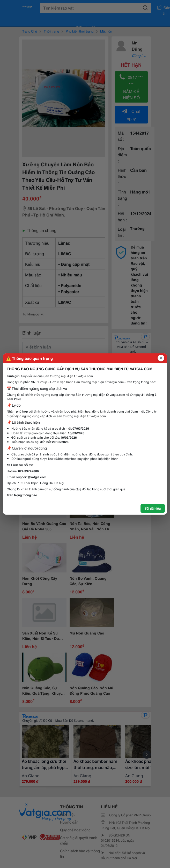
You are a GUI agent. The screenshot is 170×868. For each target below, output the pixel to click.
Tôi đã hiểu (153, 508)
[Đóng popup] (161, 358)
